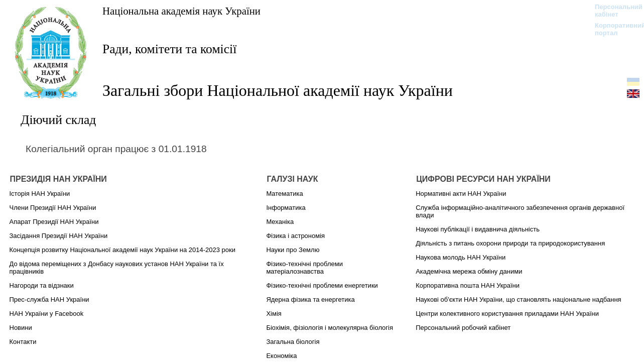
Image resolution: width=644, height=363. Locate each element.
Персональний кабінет (614, 11)
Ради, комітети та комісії (169, 49)
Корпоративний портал (614, 29)
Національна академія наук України (181, 11)
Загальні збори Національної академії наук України (278, 90)
